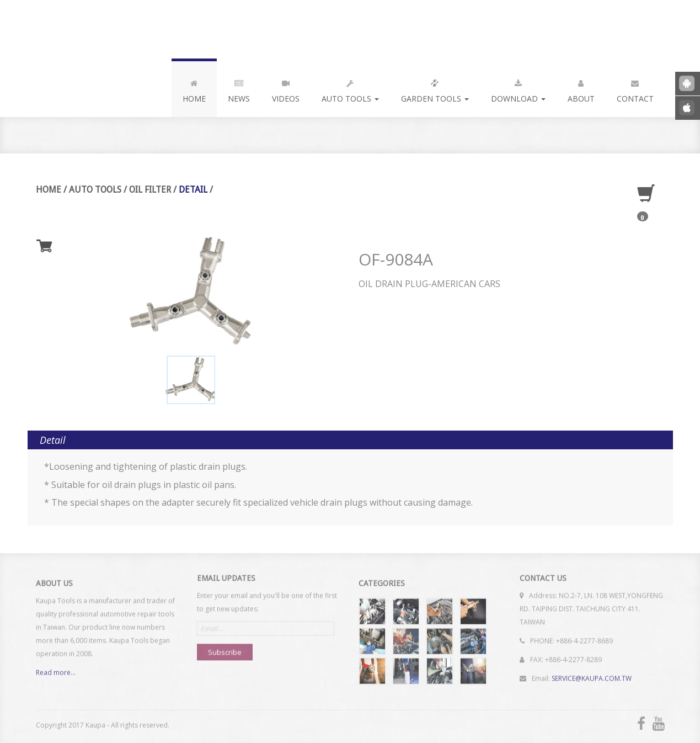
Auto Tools (350, 89)
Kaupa (109, 29)
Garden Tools (435, 89)
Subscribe (225, 648)
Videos (286, 89)
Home (194, 89)
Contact (635, 89)
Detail (193, 190)
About (581, 89)
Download (518, 89)
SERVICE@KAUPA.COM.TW (592, 674)
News (239, 89)
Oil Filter (149, 190)
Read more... (56, 677)
